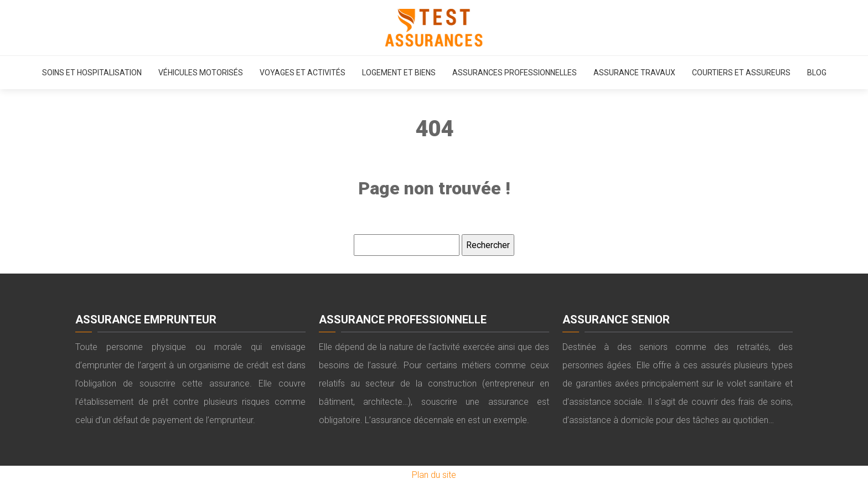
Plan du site (434, 475)
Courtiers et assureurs (741, 73)
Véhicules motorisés (201, 73)
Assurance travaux (634, 73)
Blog (817, 73)
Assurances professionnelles (515, 73)
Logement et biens (399, 73)
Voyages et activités (303, 73)
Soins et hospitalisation (92, 73)
